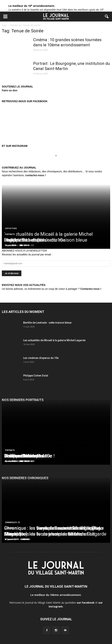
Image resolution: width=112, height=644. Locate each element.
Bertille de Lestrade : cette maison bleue (47, 323)
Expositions (11, 228)
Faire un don (10, 90)
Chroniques (11, 522)
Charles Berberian (23, 240)
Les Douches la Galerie (28, 456)
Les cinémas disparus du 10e (41, 358)
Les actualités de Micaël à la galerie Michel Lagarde (54, 340)
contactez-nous (35, 175)
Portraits (10, 234)
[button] (107, 17)
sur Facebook (86, 603)
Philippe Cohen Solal (36, 376)
